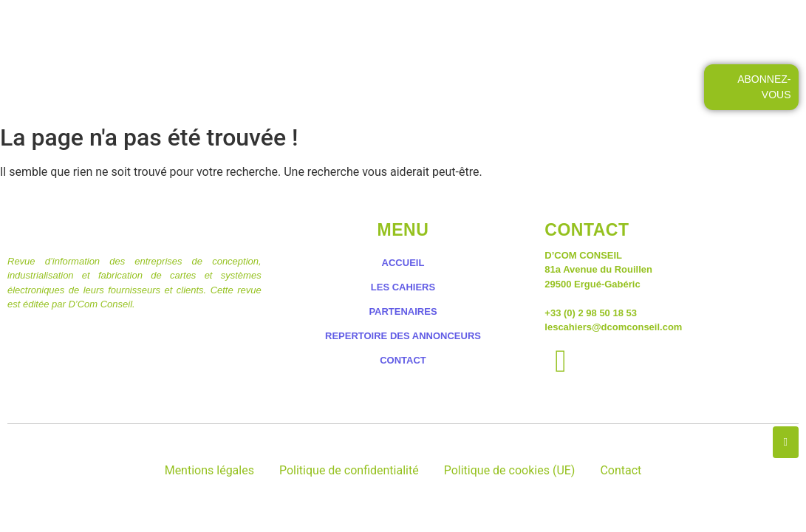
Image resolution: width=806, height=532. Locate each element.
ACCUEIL (228, 28)
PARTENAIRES (403, 311)
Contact (621, 470)
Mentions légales (209, 470)
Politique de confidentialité (349, 470)
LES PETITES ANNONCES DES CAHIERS (497, 28)
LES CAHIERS (324, 28)
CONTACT (662, 28)
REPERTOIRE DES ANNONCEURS (403, 336)
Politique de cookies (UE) (510, 470)
